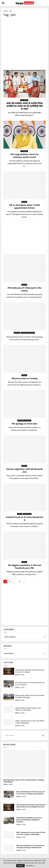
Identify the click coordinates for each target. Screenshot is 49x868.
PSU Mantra (24, 151)
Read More (30, 866)
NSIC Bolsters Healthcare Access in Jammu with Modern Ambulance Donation (29, 820)
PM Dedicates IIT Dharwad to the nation (25, 289)
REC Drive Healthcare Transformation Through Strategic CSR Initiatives (30, 847)
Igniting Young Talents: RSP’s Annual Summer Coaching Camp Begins (30, 696)
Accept (20, 866)
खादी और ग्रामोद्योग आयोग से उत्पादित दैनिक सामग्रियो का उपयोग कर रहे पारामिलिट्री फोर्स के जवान (25, 106)
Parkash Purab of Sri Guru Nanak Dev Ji (25, 519)
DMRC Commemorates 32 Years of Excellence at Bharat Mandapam (30, 722)
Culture (20, 514)
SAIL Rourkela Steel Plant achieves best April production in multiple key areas (31, 806)
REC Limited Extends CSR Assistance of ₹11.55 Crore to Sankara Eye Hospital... (31, 793)
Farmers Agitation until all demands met (25, 471)
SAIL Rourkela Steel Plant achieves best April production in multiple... (30, 671)
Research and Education (28, 333)
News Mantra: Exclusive (24, 420)
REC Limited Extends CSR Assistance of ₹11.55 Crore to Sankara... (30, 684)
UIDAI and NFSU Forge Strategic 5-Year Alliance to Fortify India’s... (28, 709)
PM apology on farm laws (25, 424)
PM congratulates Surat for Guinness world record (25, 156)
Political (24, 202)
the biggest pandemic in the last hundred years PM (25, 567)
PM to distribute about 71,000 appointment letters (25, 207)
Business (17, 333)
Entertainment (27, 514)
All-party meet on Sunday (25, 378)
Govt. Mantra (24, 100)
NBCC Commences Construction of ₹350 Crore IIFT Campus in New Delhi (31, 833)
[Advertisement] (24, 43)
